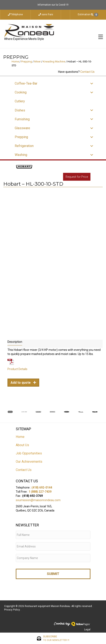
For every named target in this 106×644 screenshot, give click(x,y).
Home (15, 62)
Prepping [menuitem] (21, 137)
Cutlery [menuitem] (20, 101)
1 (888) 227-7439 (40, 492)
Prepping (27, 62)
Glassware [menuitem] (22, 128)
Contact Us (87, 72)
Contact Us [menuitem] (24, 470)
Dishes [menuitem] (20, 110)
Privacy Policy (12, 610)
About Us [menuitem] (22, 445)
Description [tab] (15, 342)
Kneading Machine (54, 62)
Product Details (17, 369)
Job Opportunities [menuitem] (29, 453)
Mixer (37, 62)
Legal (87, 630)
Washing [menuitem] (21, 155)
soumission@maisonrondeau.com (38, 500)
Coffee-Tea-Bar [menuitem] (26, 83)
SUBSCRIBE (56, 638)
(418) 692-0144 (42, 487)
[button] (92, 83)
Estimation (88, 15)
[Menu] (101, 37)
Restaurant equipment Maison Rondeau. (48, 606)
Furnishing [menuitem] (22, 119)
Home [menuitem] (20, 437)
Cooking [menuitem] (21, 92)
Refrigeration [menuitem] (24, 146)
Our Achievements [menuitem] (29, 462)
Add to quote (21, 383)
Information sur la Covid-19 (53, 5)
